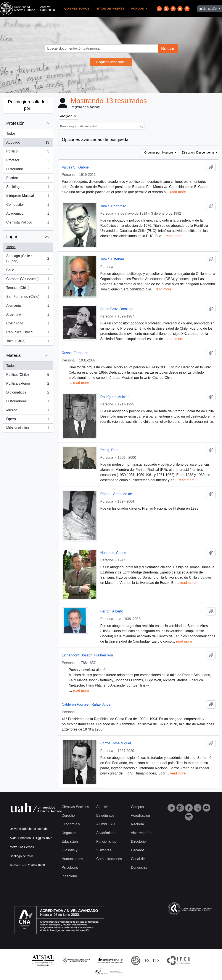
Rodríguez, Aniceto (115, 397)
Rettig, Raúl (109, 450)
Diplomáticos (28, 393)
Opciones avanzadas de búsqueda (95, 139)
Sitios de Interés (110, 9)
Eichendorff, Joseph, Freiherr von (87, 655)
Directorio (138, 842)
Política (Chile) (28, 376)
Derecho (68, 816)
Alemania (28, 306)
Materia (14, 355)
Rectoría (137, 824)
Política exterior (28, 384)
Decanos (138, 850)
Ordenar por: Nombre (159, 152)
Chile (28, 271)
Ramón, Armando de (116, 494)
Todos (11, 134)
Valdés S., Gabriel (76, 167)
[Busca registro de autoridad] (98, 126)
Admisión (103, 807)
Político (28, 152)
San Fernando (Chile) (28, 298)
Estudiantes (105, 816)
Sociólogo (28, 188)
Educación (70, 842)
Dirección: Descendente (199, 152)
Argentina (28, 315)
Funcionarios (106, 842)
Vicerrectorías (142, 833)
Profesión (15, 123)
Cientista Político (28, 223)
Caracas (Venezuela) (28, 280)
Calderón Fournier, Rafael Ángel (87, 704)
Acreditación (140, 816)
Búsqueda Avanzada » (111, 62)
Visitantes (104, 850)
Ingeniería (69, 876)
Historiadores (28, 402)
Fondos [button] (138, 9)
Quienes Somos (77, 9)
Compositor (28, 206)
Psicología (70, 867)
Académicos (106, 833)
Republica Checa (28, 333)
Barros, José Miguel (115, 743)
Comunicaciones (109, 859)
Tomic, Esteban (112, 259)
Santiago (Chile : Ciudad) (28, 258)
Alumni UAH (106, 824)
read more (178, 192)
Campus (137, 807)
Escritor (28, 179)
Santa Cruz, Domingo (117, 309)
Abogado (28, 143)
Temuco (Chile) (28, 289)
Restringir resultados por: (28, 105)
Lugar (12, 237)
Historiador (28, 170)
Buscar (168, 49)
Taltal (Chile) (28, 342)
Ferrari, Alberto (112, 611)
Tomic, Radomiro (113, 206)
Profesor (28, 161)
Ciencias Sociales (75, 807)
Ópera (28, 420)
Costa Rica (28, 324)
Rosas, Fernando (75, 353)
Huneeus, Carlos (113, 553)
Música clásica (28, 429)
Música (28, 411)
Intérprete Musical (28, 197)
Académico (28, 214)
